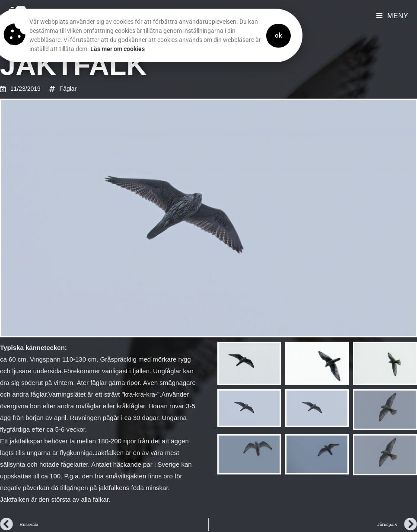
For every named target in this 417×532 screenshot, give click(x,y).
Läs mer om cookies (104, 49)
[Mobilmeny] (392, 16)
